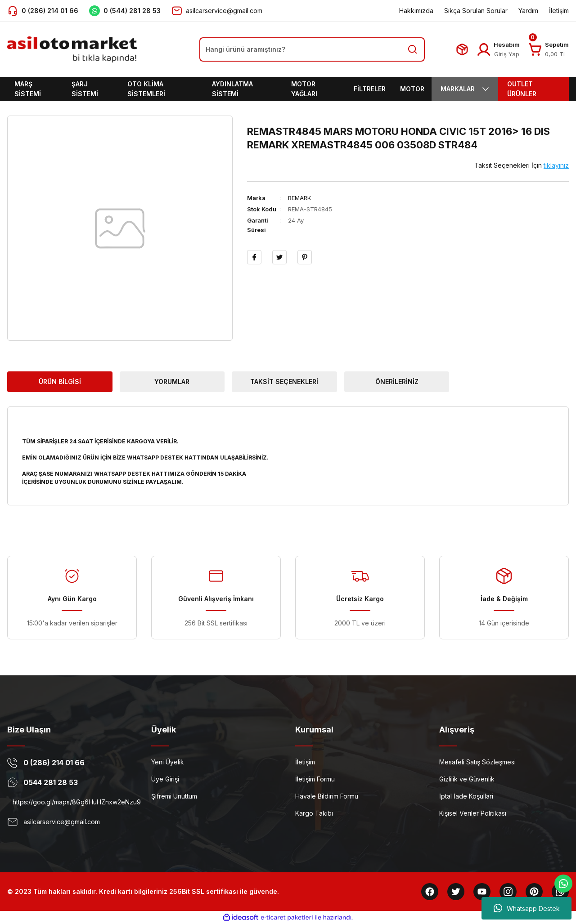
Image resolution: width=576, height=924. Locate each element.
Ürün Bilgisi (60, 382)
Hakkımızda (416, 11)
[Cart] (535, 49)
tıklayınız (556, 165)
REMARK (299, 198)
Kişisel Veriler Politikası (473, 813)
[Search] (312, 49)
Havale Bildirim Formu (327, 796)
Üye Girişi (165, 779)
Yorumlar (172, 382)
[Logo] (72, 49)
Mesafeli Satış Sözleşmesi (477, 762)
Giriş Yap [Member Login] (507, 54)
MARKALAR (465, 89)
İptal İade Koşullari (466, 796)
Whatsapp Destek (527, 908)
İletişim (559, 11)
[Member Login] (484, 49)
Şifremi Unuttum (174, 796)
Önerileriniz (397, 382)
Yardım (528, 11)
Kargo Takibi (314, 813)
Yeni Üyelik (168, 762)
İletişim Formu (315, 779)
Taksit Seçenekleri (284, 382)
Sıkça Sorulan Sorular (476, 11)
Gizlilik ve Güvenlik (467, 779)
